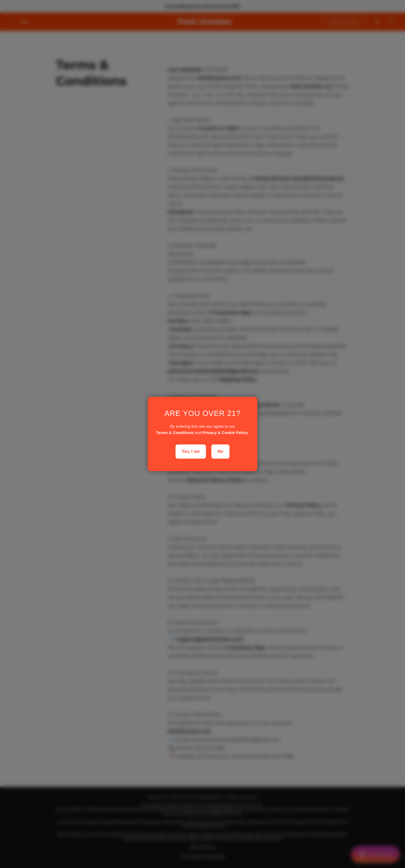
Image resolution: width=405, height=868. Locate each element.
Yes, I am (191, 451)
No (220, 451)
